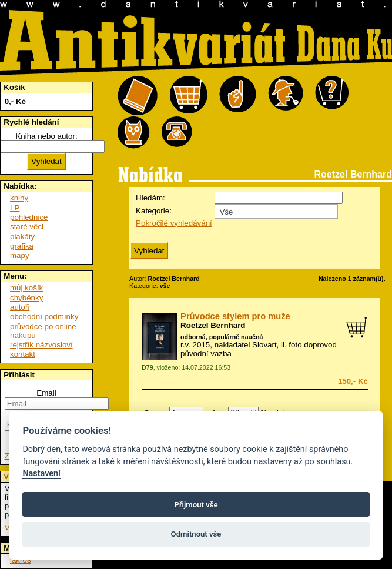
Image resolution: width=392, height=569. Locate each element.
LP (15, 208)
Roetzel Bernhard (213, 325)
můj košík (26, 288)
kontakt (23, 354)
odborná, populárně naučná (222, 337)
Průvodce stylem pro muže (235, 316)
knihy (19, 198)
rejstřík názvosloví (41, 345)
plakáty (22, 237)
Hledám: (150, 198)
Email (46, 393)
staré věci (27, 227)
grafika (22, 246)
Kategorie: (154, 211)
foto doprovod (313, 345)
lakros (21, 560)
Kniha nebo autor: (46, 136)
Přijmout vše (196, 505)
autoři (20, 307)
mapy (20, 255)
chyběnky (26, 298)
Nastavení (41, 473)
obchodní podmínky (44, 317)
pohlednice (29, 217)
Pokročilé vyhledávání (174, 223)
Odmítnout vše (196, 534)
